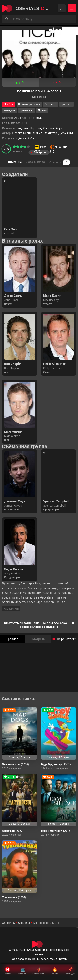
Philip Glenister (54, 364)
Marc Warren (13, 432)
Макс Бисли (52, 296)
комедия (9, 110)
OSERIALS (8, 923)
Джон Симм (13, 296)
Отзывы (60, 162)
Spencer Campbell (56, 501)
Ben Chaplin (13, 364)
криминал (27, 110)
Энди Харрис (14, 569)
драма (42, 110)
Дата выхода (36, 162)
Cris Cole (11, 229)
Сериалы (51, 104)
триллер (67, 104)
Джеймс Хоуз (15, 501)
